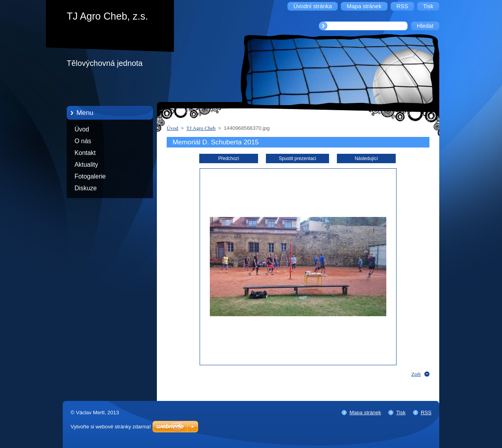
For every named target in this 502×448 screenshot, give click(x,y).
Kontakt (85, 153)
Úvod (82, 129)
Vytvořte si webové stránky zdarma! (111, 427)
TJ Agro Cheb (201, 128)
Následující (366, 158)
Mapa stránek (365, 412)
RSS (426, 412)
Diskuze (86, 188)
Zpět (416, 374)
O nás (83, 141)
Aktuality (86, 165)
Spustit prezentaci (297, 158)
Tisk (401, 412)
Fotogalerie (90, 176)
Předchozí (229, 158)
